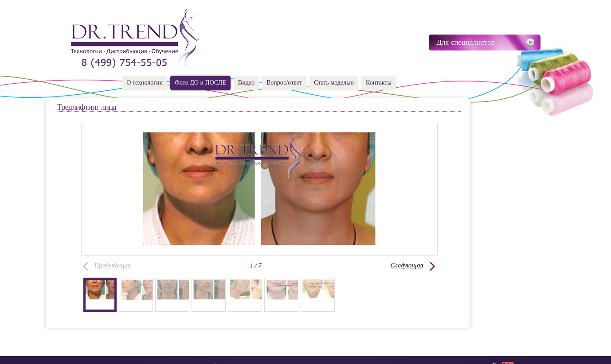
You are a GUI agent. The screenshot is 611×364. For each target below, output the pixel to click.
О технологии (145, 83)
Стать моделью (334, 83)
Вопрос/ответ (284, 83)
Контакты (379, 83)
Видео (246, 83)
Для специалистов (466, 42)
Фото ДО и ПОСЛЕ (200, 83)
